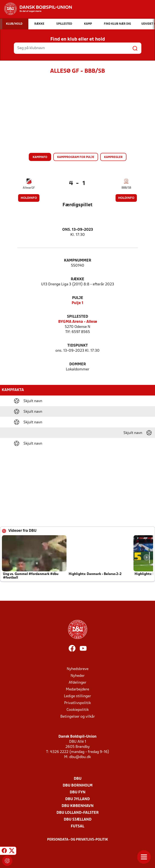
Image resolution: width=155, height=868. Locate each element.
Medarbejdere (77, 689)
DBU (78, 779)
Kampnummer (78, 261)
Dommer (78, 364)
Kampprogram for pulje (76, 157)
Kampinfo (40, 157)
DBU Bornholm (78, 786)
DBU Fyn (78, 792)
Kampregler (113, 157)
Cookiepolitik (78, 710)
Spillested (77, 317)
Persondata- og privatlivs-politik (78, 840)
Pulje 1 (77, 303)
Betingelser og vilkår (78, 717)
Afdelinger (77, 683)
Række (77, 279)
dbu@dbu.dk (80, 757)
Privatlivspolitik (77, 703)
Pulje (78, 298)
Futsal (77, 826)
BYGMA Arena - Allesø (78, 322)
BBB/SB (126, 188)
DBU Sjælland (78, 820)
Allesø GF (29, 188)
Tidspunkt (78, 346)
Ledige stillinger (77, 696)
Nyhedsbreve (78, 669)
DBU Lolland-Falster (78, 813)
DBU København (78, 806)
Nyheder (78, 676)
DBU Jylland (77, 799)
